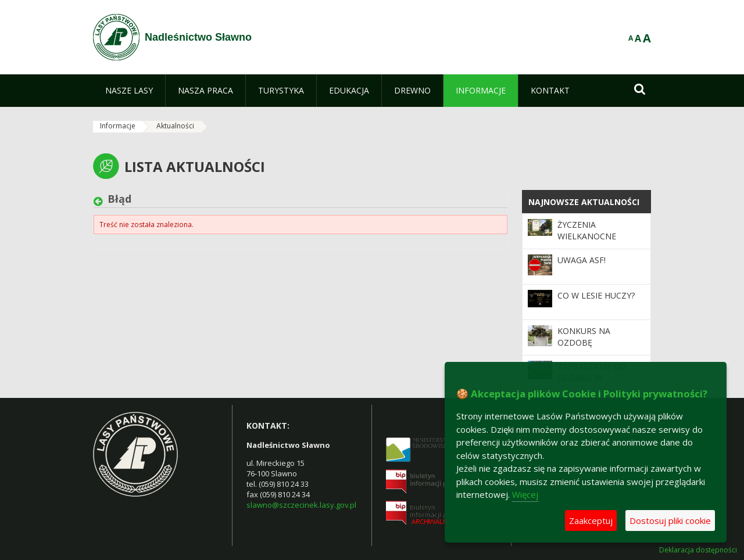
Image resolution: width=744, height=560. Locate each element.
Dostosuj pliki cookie (670, 520)
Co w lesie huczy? (596, 295)
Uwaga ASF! (582, 260)
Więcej (525, 494)
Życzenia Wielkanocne (587, 230)
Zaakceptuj (591, 520)
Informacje (118, 126)
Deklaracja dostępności (698, 550)
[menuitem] (129, 91)
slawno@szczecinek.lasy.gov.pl (301, 505)
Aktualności (175, 126)
